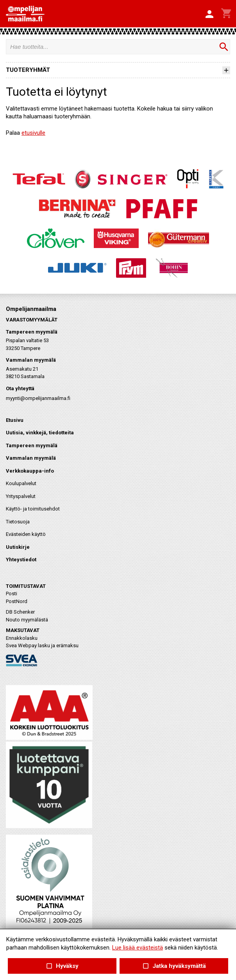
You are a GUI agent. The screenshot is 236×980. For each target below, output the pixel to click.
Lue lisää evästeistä (138, 948)
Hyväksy (62, 966)
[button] (209, 14)
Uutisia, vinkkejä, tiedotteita (40, 433)
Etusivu (15, 420)
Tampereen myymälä (32, 445)
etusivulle (33, 133)
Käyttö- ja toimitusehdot (33, 509)
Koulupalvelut (21, 483)
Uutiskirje (18, 547)
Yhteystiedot (21, 560)
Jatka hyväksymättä (174, 966)
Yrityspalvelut (21, 496)
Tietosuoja (18, 522)
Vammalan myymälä (31, 458)
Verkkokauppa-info (30, 471)
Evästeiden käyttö (26, 534)
